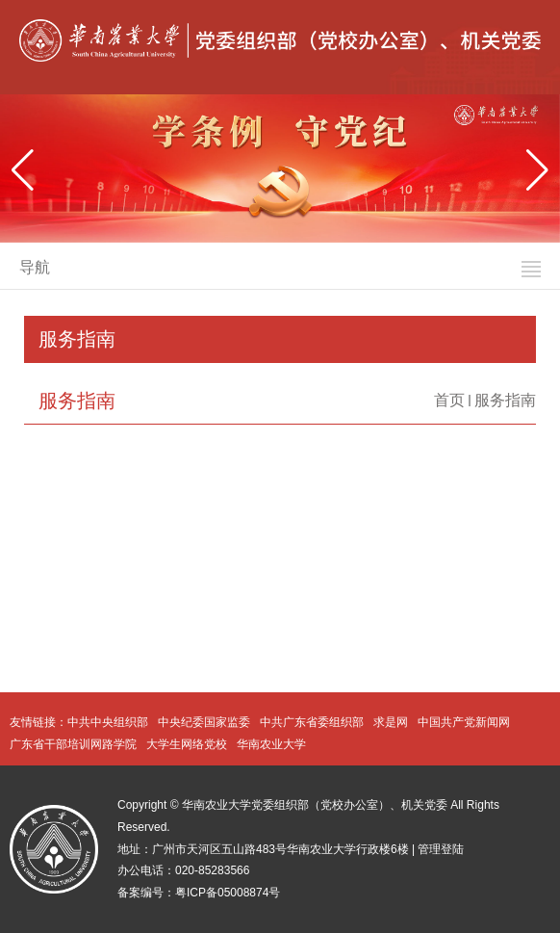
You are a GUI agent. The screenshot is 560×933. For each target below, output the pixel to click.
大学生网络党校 (187, 744)
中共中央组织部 (108, 722)
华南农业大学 (271, 744)
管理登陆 (441, 849)
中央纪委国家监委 (204, 722)
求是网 (391, 722)
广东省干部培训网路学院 (73, 744)
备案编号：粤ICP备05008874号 (199, 893)
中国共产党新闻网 (464, 722)
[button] (537, 170)
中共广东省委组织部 (312, 722)
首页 (449, 400)
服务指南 (505, 400)
